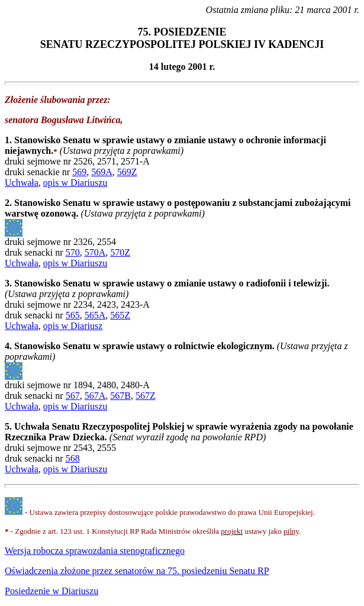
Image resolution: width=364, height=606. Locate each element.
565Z (120, 315)
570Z (120, 252)
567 (73, 396)
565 (73, 315)
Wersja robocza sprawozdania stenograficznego (95, 551)
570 (73, 252)
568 (73, 458)
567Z (146, 396)
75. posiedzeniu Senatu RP (137, 571)
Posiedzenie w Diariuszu (51, 591)
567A (95, 396)
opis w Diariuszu (75, 183)
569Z (127, 172)
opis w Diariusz (73, 326)
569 (79, 172)
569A (102, 172)
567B (120, 396)
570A (95, 252)
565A (95, 315)
